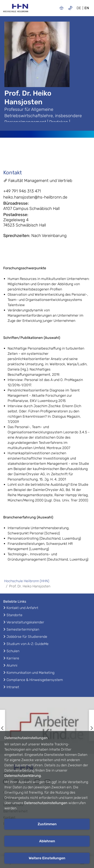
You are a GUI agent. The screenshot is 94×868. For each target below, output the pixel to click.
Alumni (12, 665)
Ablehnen (47, 841)
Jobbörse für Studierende (27, 637)
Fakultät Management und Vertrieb (38, 181)
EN (87, 8)
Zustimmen (47, 824)
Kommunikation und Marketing (30, 673)
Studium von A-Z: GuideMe (28, 644)
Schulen (13, 651)
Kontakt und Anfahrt (22, 608)
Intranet (13, 687)
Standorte (14, 615)
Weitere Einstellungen (47, 858)
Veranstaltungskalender (25, 622)
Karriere (13, 658)
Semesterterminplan (23, 629)
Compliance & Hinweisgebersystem (35, 680)
